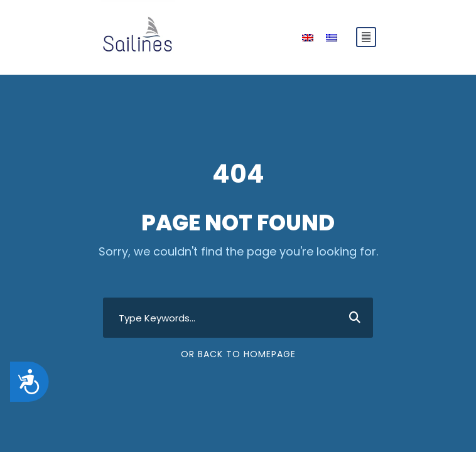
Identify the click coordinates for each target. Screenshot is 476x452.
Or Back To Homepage (238, 354)
